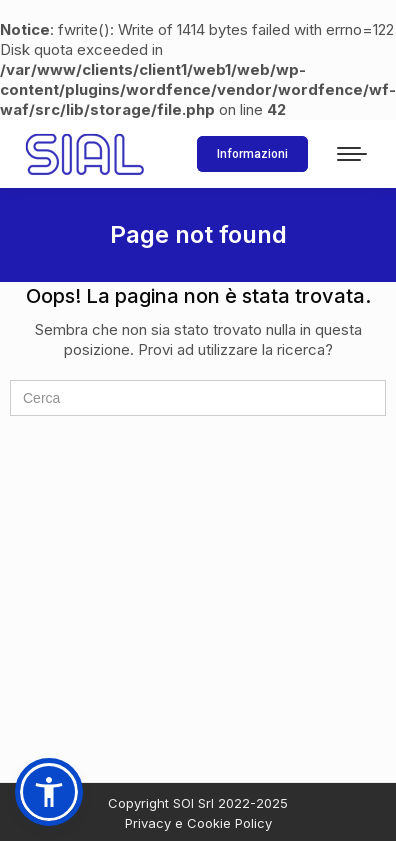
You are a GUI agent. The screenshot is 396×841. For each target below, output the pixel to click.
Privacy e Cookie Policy (198, 823)
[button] (49, 792)
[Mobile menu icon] (352, 154)
